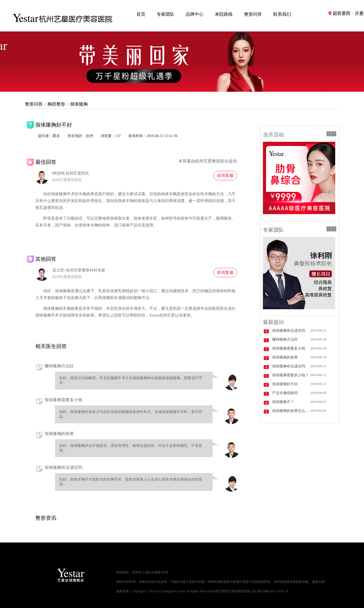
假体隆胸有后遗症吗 (63, 467)
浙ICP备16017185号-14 (272, 591)
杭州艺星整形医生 (212, 161)
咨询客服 (225, 175)
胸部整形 (56, 104)
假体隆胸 (79, 104)
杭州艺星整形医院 (67, 180)
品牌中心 (195, 14)
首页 (141, 14)
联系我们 (282, 14)
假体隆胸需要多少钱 (63, 400)
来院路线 (224, 14)
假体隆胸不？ (283, 402)
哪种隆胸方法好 (59, 366)
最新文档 (318, 582)
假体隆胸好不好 (285, 384)
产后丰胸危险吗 (285, 393)
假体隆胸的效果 (59, 434)
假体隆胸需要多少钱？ (290, 375)
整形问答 (253, 14)
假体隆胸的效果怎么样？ (291, 411)
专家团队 (166, 14)
